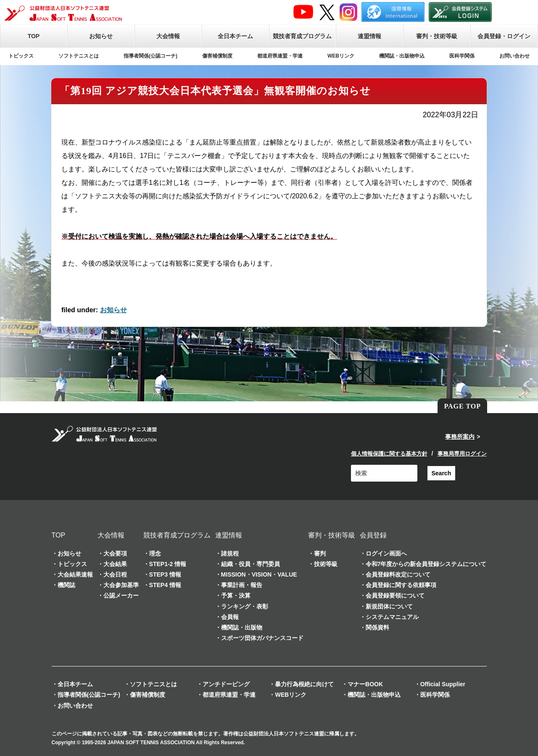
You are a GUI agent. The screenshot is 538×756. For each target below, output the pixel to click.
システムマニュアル (392, 617)
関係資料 (377, 627)
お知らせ (101, 36)
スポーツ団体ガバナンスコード (262, 638)
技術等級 (326, 564)
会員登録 (373, 535)
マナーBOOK (365, 684)
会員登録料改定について (398, 574)
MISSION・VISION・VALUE (259, 574)
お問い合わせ (514, 56)
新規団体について (389, 606)
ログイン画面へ (386, 553)
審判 (320, 553)
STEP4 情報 (165, 585)
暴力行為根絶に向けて (304, 684)
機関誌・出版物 (242, 627)
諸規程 (230, 553)
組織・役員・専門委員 (251, 564)
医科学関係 (462, 56)
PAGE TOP (462, 406)
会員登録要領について (395, 595)
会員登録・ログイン (504, 36)
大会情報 (168, 36)
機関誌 (66, 585)
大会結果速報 (75, 574)
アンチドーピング (226, 684)
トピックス (21, 56)
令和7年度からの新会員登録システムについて (426, 564)
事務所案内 (460, 437)
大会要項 (115, 553)
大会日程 (115, 574)
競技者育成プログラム (302, 36)
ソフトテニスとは (79, 56)
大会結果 (115, 564)
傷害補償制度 (217, 56)
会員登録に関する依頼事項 (401, 585)
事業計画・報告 (242, 585)
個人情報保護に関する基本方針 (389, 454)
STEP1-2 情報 (168, 564)
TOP (34, 36)
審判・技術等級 (437, 36)
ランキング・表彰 (245, 606)
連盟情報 (369, 36)
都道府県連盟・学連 (280, 56)
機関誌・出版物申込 (402, 56)
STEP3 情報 (165, 574)
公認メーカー (121, 595)
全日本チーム (235, 36)
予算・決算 (236, 595)
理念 (155, 553)
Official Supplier (443, 684)
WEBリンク (341, 56)
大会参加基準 (121, 585)
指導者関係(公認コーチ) (150, 56)
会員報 (230, 617)
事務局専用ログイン (462, 454)
